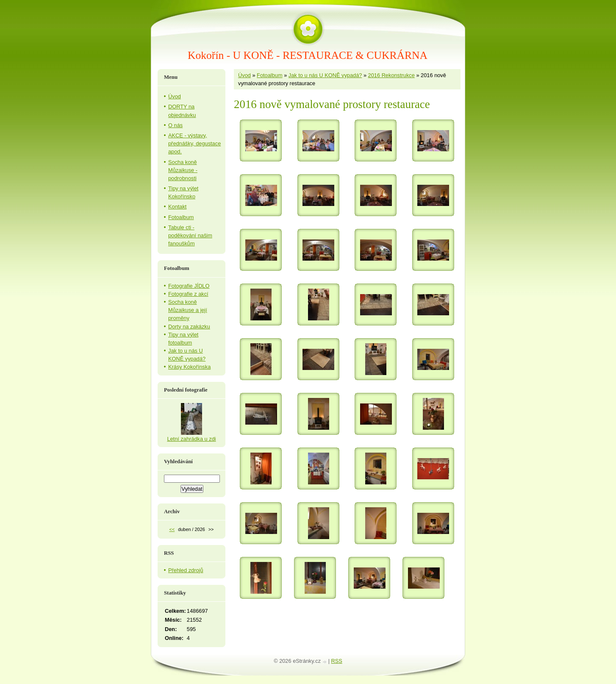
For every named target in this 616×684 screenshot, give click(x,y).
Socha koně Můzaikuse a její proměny (188, 310)
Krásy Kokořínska (189, 367)
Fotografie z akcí (188, 294)
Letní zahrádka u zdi (191, 439)
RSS (337, 661)
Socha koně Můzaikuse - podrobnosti (183, 170)
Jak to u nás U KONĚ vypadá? (325, 75)
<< (172, 529)
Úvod (244, 75)
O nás (175, 125)
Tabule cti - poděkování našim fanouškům (190, 235)
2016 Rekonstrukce (391, 75)
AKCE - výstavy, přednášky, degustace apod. (194, 143)
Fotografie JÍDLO (189, 286)
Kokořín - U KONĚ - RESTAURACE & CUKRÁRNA (308, 55)
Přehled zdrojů (186, 570)
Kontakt (177, 207)
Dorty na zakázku (189, 327)
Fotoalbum (269, 75)
